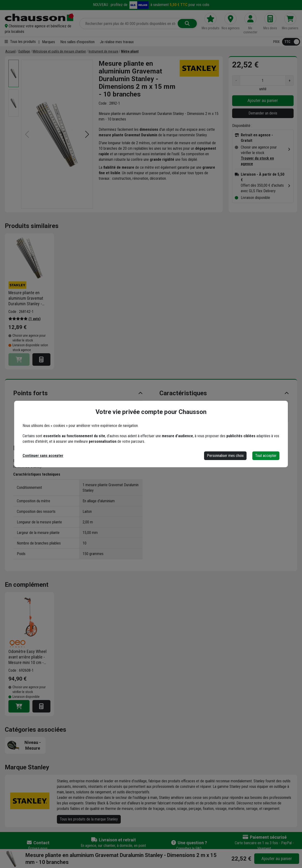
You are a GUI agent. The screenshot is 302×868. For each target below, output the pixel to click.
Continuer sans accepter (43, 456)
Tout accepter (266, 456)
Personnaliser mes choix (225, 456)
